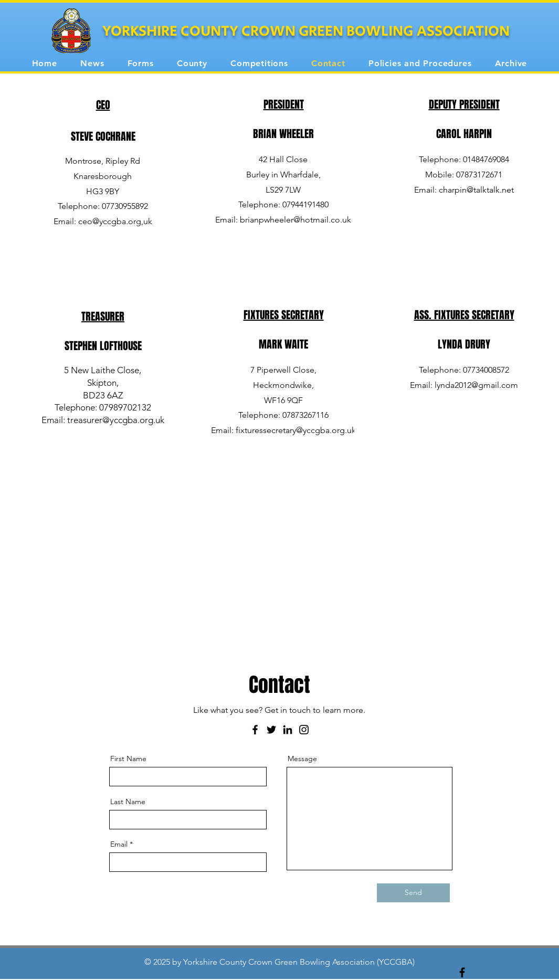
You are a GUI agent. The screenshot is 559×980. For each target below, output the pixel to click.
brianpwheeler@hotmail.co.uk (296, 220)
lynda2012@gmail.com (476, 385)
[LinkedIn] (288, 730)
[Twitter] (271, 730)
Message (302, 758)
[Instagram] (304, 730)
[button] (192, 63)
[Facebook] (255, 730)
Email (119, 844)
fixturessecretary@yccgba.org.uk (295, 430)
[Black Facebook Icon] (462, 972)
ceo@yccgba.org (109, 221)
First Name (128, 758)
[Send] (413, 893)
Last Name (128, 802)
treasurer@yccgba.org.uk (115, 420)
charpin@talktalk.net (476, 190)
